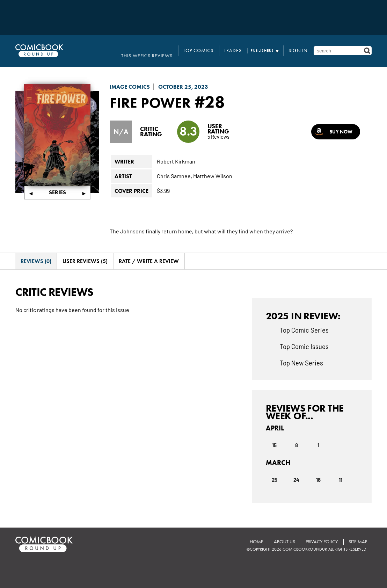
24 (296, 471)
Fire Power (157, 94)
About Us (281, 533)
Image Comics (130, 79)
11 (341, 471)
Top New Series (301, 355)
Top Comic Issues (304, 338)
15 (274, 437)
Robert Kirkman (176, 153)
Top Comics (216, 47)
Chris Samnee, (174, 168)
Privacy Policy (320, 533)
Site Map (357, 533)
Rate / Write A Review (149, 253)
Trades (243, 47)
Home (252, 533)
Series (57, 185)
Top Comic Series (304, 322)
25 (275, 471)
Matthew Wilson (213, 168)
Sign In (302, 47)
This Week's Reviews (174, 47)
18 (318, 471)
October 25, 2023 (183, 79)
